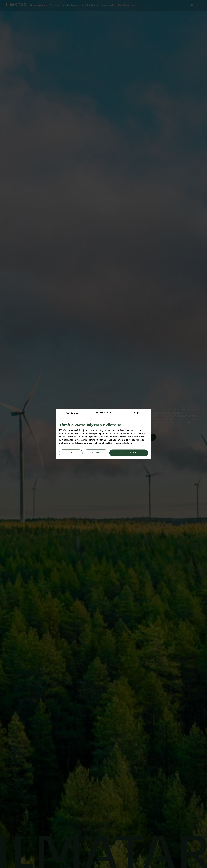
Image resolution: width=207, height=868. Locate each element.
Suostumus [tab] (72, 413)
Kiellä (71, 453)
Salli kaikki (129, 453)
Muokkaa (96, 453)
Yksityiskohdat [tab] (104, 413)
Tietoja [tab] (135, 413)
